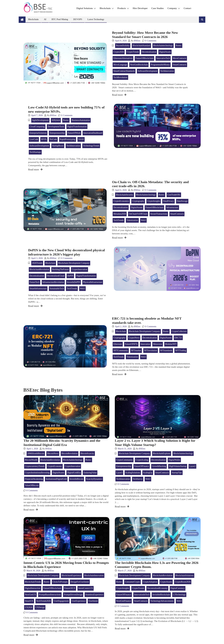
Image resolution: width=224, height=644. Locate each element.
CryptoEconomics (121, 201)
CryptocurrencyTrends (35, 466)
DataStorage (182, 201)
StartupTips (177, 473)
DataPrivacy (168, 201)
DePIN (70, 276)
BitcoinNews (53, 453)
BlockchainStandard (141, 46)
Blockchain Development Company (74, 263)
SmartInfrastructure (38, 289)
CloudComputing (37, 127)
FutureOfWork (74, 133)
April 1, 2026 (32, 449)
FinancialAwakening (34, 479)
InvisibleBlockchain (161, 595)
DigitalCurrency (178, 588)
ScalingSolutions (133, 473)
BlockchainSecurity (124, 195)
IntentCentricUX (86, 588)
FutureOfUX (70, 588)
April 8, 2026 (121, 41)
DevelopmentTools (56, 127)
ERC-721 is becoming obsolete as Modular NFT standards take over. (147, 320)
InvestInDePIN (73, 282)
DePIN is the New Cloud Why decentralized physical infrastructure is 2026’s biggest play (66, 252)
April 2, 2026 (121, 327)
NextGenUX (30, 595)
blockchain (50, 263)
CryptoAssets (166, 582)
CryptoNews (134, 338)
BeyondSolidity (123, 46)
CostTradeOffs (174, 195)
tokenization (132, 220)
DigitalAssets (165, 52)
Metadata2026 (120, 214)
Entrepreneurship (57, 133)
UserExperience (79, 601)
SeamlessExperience (94, 595)
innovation (145, 344)
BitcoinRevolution (69, 453)
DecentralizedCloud (56, 276)
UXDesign (40, 607)
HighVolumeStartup (178, 466)
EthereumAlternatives (123, 58)
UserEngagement (61, 601)
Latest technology (96, 19)
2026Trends (37, 263)
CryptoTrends (133, 52)
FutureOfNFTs (131, 344)
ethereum (118, 344)
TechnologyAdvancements (162, 601)
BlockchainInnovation (94, 575)
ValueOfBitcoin (32, 485)
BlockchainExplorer (162, 453)
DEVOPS (78, 19)
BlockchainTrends (33, 582)
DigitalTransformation (77, 127)
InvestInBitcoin (76, 479)
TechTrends (118, 220)
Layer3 (119, 473)
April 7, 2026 (37, 115)
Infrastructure (172, 207)
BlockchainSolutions (185, 575)
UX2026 (29, 607)
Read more (119, 95)
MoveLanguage (120, 65)
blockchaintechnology (163, 46)
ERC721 (178, 338)
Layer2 (192, 466)
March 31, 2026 (125, 449)
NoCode (53, 139)
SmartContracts (180, 65)
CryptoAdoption (150, 582)
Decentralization (149, 52)
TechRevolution (120, 77)
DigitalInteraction (33, 588)
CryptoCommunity (124, 460)
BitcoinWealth (31, 460)
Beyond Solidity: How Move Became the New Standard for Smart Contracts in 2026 (145, 35)
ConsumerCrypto (132, 582)
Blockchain (107, 8)
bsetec (179, 46)
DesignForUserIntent (80, 582)
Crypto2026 (119, 52)
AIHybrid (56, 120)
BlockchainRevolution (39, 269)
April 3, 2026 (37, 258)
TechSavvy (138, 479)
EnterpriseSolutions (38, 133)
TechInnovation (167, 71)
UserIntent (93, 601)
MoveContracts (180, 58)
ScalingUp (148, 473)
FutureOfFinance (142, 466)
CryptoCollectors (179, 331)
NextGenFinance (124, 601)
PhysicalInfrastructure (93, 282)
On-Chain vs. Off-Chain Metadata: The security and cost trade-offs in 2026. (150, 184)
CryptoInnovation (79, 269)
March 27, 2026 (125, 571)
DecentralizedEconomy (157, 588)
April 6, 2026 (121, 190)
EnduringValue (90, 473)
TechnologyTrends (91, 146)
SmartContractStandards (124, 71)
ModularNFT (171, 344)
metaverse (158, 344)
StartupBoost (58, 146)
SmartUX (29, 601)
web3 (143, 220)
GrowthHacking (159, 466)
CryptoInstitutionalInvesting (37, 473)
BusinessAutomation (81, 120)
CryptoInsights (154, 201)
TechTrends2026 (43, 601)
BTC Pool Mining (60, 19)
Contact (187, 8)
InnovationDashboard (93, 133)
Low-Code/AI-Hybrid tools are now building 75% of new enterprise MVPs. (66, 109)
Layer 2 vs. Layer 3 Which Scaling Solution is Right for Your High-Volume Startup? (155, 443)
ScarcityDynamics (94, 479)
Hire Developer (140, 8)
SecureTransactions (159, 214)
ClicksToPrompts (60, 582)
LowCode (34, 139)
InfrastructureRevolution (53, 282)
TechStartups (35, 152)
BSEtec (137, 41)
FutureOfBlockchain (144, 58)
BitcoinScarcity (87, 453)
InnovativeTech (163, 58)
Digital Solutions (86, 8)
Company (174, 8)
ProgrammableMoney (160, 65)
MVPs (44, 139)
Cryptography (138, 201)
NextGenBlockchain (139, 65)
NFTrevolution (151, 350)
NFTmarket (136, 350)
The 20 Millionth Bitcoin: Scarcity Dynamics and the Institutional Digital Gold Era (62, 443)
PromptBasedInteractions (50, 595)
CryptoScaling (142, 460)
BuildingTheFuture (60, 269)
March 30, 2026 (33, 571)
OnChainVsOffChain (138, 214)
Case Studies (158, 8)
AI (45, 19)
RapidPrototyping (68, 139)
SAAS (81, 139)
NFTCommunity (121, 350)
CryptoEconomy (55, 466)
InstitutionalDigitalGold (56, 479)
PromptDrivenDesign (73, 595)
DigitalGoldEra (74, 473)
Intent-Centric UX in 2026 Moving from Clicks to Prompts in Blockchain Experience (66, 565)
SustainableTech (57, 289)
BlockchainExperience (71, 575)
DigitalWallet (174, 460)
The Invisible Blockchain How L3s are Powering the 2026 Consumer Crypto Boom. (157, 565)
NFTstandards (166, 350)
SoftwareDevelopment (147, 71)
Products (123, 8)
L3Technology (179, 595)
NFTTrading (181, 350)
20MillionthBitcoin (36, 453)
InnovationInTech (142, 595)
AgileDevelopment (40, 120)
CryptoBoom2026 (183, 582)
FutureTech (35, 282)
